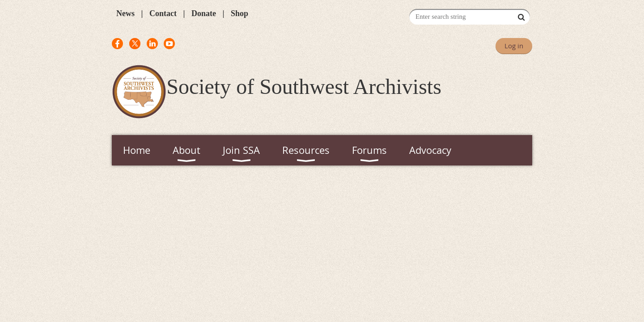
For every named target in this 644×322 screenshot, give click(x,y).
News (125, 13)
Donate (204, 13)
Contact (163, 13)
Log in (514, 46)
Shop (239, 13)
